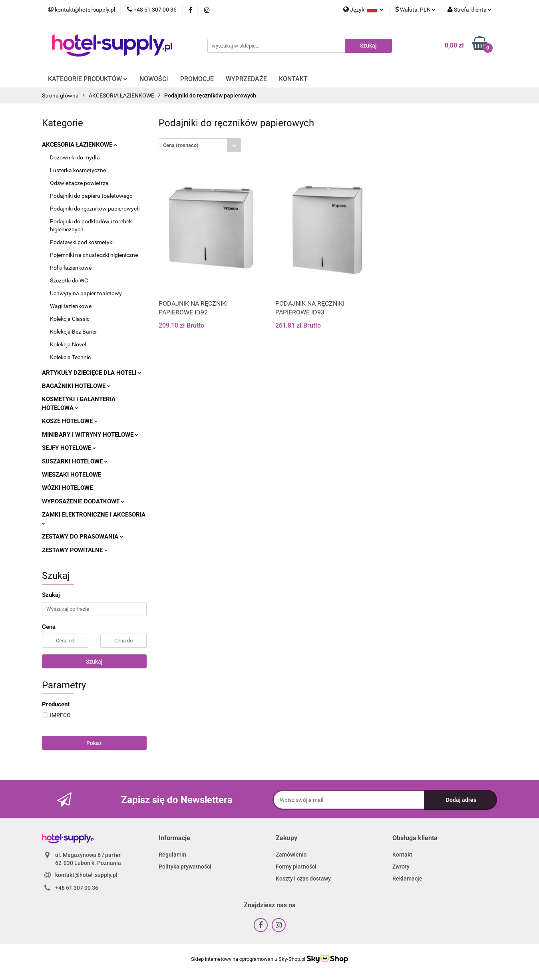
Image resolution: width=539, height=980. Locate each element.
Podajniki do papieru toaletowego (91, 196)
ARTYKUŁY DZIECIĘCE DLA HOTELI (91, 373)
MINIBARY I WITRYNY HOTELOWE (90, 435)
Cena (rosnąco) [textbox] (181, 145)
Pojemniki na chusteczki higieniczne (94, 255)
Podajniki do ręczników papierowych (95, 209)
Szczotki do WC (69, 280)
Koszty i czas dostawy (303, 879)
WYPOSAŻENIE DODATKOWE (83, 501)
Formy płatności (296, 867)
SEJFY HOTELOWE (69, 448)
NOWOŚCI (154, 79)
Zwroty (401, 867)
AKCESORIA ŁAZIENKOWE (80, 145)
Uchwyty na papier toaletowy (86, 293)
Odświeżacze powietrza (79, 183)
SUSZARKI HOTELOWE (75, 461)
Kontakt (402, 855)
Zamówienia (291, 855)
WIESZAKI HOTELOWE (72, 475)
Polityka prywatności (185, 867)
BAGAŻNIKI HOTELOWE (76, 386)
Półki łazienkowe (71, 268)
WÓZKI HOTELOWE (67, 488)
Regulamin (172, 855)
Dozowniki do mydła (75, 157)
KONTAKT (293, 79)
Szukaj (94, 662)
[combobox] (200, 145)
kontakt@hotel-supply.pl (86, 875)
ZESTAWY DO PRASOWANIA (83, 537)
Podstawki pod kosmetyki (82, 242)
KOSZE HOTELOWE (70, 421)
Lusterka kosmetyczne (78, 170)
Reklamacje (407, 879)
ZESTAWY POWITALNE (75, 550)
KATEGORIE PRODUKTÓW (88, 79)
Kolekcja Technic (70, 357)
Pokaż (94, 743)
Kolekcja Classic (70, 319)
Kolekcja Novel (68, 344)
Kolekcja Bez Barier (74, 332)
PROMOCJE (197, 79)
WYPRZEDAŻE (246, 79)
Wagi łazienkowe (71, 306)
